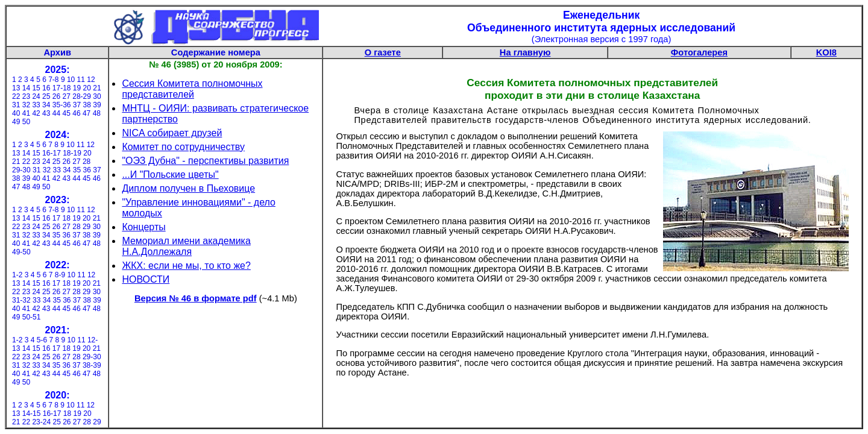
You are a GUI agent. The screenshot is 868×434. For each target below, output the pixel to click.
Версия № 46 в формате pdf (196, 298)
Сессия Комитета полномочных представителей (192, 89)
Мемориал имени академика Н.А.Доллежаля (186, 246)
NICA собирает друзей (172, 133)
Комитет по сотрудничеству (183, 147)
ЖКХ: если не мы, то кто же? (186, 266)
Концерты (143, 227)
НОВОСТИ (146, 279)
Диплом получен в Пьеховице (188, 188)
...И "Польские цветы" (170, 175)
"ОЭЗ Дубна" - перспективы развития (205, 161)
